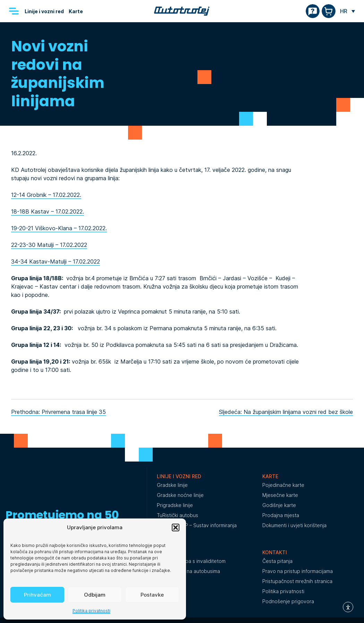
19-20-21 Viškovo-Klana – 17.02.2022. (59, 228)
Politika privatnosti (91, 611)
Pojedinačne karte (283, 485)
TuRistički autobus (177, 515)
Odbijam (95, 595)
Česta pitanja (277, 561)
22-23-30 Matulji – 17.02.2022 (49, 245)
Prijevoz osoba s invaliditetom (191, 561)
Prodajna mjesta (281, 515)
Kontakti (275, 552)
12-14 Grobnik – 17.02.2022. (46, 195)
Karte (76, 11)
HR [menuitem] (344, 11)
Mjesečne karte (280, 495)
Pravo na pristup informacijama (298, 571)
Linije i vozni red (44, 11)
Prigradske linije (175, 505)
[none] (348, 11)
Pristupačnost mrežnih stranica (297, 581)
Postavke (152, 595)
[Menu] (14, 11)
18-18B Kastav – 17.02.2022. (48, 211)
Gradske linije (172, 485)
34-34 (20, 261)
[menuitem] (348, 11)
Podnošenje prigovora (288, 601)
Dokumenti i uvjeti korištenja (294, 525)
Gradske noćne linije (180, 495)
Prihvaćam (37, 595)
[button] (176, 528)
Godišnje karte (279, 505)
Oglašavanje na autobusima (188, 571)
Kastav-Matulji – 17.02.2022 (65, 261)
